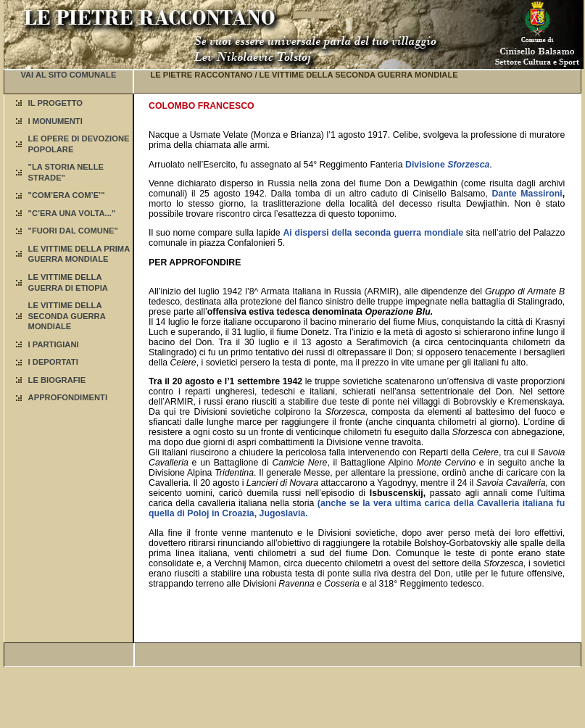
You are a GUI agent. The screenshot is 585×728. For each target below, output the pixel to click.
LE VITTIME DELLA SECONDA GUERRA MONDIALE (67, 316)
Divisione (447, 165)
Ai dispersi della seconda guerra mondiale (373, 233)
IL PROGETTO (55, 103)
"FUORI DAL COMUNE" (73, 231)
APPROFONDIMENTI (68, 397)
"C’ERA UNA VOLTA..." (72, 213)
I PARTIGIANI (54, 344)
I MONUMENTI (55, 121)
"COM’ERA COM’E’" (67, 195)
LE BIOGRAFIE (57, 380)
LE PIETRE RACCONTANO (201, 75)
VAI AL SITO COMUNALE (68, 75)
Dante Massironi (527, 194)
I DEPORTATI (53, 362)
